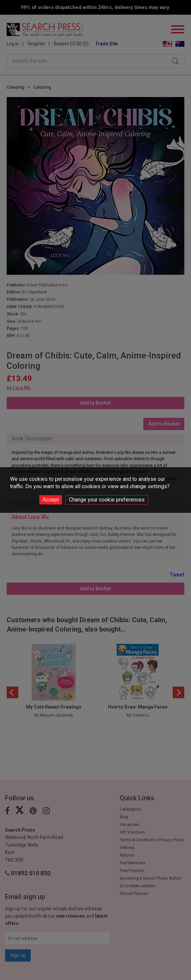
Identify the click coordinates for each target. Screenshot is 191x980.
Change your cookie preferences (107, 500)
